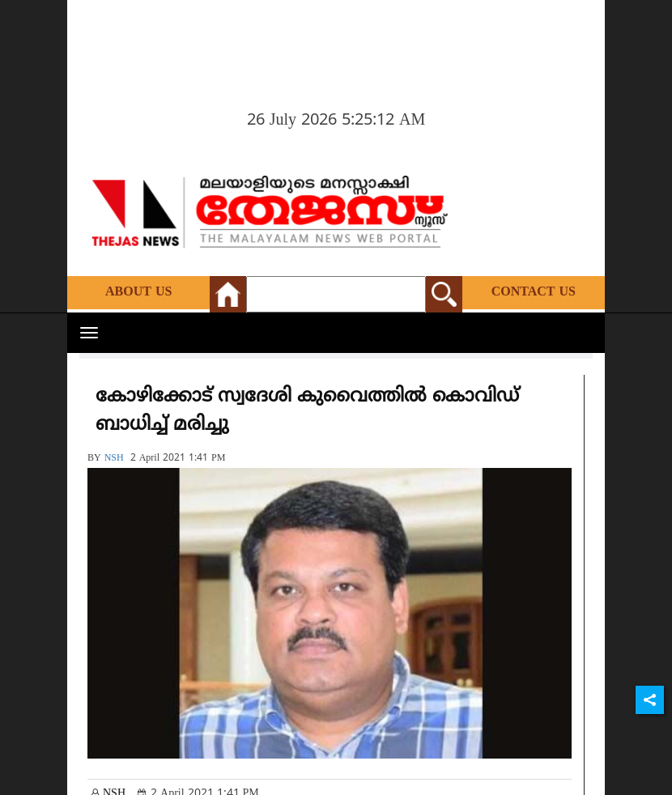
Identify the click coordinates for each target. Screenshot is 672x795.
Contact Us (534, 292)
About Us (138, 292)
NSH (114, 459)
